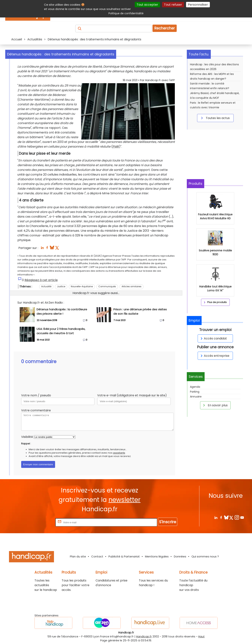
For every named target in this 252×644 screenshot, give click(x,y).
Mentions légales (157, 556)
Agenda (195, 387)
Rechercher (165, 28)
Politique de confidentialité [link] (126, 13)
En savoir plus (215, 405)
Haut (201, 636)
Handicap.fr (144, 636)
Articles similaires (132, 286)
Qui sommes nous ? (205, 556)
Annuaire (196, 397)
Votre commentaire (36, 410)
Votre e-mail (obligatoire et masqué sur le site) (132, 395)
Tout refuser (173, 5)
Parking (195, 392)
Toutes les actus (215, 118)
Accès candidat (213, 338)
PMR (116, 147)
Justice (61, 286)
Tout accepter (147, 5)
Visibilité (27, 437)
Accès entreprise (214, 356)
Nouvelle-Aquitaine (82, 286)
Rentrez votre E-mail (40, 522)
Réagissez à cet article (41, 280)
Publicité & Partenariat (124, 556)
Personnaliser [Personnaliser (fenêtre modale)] (198, 5)
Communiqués (107, 286)
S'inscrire (168, 522)
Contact (97, 556)
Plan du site (78, 556)
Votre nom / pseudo (36, 395)
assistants (119, 453)
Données (180, 556)
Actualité (46, 286)
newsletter (125, 500)
